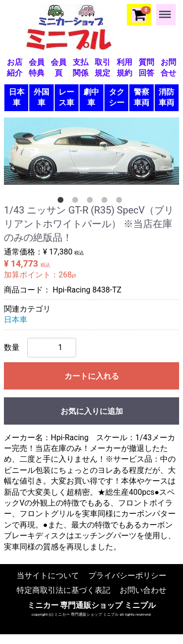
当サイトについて (48, 576)
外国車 (41, 97)
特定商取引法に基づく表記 (63, 590)
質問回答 (146, 68)
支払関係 (81, 68)
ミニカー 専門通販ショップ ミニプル (92, 605)
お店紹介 (15, 68)
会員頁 (59, 68)
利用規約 (124, 68)
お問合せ (168, 68)
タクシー (117, 97)
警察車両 (142, 97)
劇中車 (91, 97)
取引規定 (102, 68)
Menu (166, 10)
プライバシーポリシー (127, 576)
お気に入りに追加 (92, 411)
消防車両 (166, 97)
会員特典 (37, 68)
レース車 (66, 97)
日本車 (17, 97)
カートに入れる (92, 376)
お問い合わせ (143, 590)
